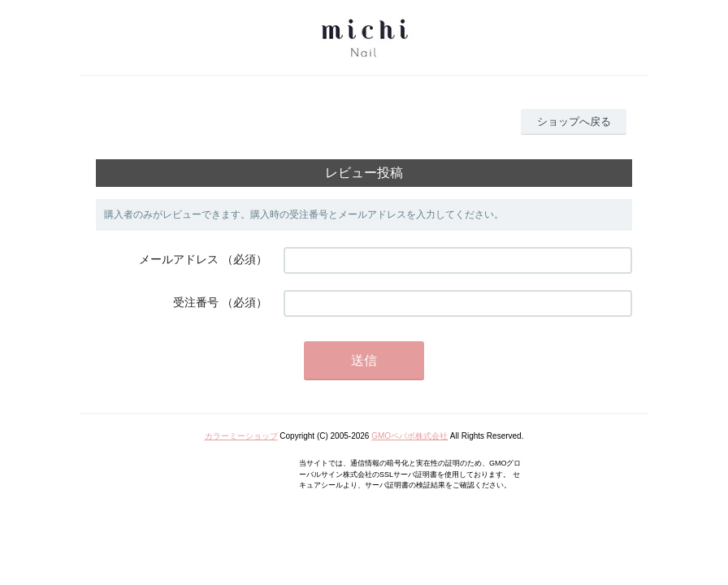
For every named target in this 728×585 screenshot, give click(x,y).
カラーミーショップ (241, 436)
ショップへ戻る (574, 121)
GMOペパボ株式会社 (409, 436)
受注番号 (196, 302)
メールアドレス (179, 259)
